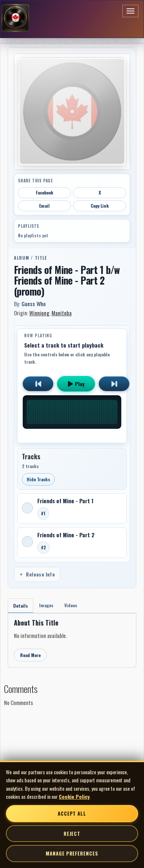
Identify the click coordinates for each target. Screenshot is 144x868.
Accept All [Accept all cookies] (72, 813)
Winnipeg (39, 313)
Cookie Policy (74, 796)
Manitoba (62, 313)
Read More (30, 655)
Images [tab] (46, 605)
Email (44, 206)
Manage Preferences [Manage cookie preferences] (72, 853)
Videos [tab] (71, 605)
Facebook (45, 192)
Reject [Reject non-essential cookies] (72, 834)
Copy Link (100, 206)
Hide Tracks (38, 479)
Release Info (37, 574)
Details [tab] (20, 606)
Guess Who (34, 304)
